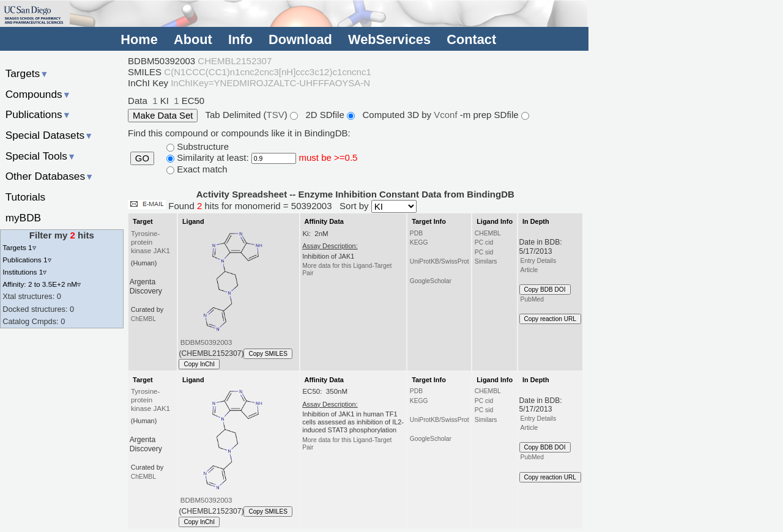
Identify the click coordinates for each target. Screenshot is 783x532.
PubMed (532, 299)
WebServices (389, 39)
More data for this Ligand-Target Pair (347, 269)
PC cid (484, 242)
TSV (276, 115)
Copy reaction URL (550, 319)
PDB (416, 233)
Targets (27, 73)
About (193, 39)
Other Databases (50, 176)
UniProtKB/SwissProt (440, 261)
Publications (38, 114)
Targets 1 (19, 247)
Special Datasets (50, 135)
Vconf (447, 115)
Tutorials (26, 197)
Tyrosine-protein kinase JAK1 (150, 242)
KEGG (419, 242)
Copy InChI (199, 364)
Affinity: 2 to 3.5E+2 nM (42, 284)
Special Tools (41, 156)
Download (300, 39)
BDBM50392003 (206, 342)
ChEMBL (143, 319)
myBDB (23, 218)
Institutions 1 (24, 272)
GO (142, 158)
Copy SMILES (268, 354)
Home (139, 39)
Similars (486, 261)
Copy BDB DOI (545, 290)
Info (240, 39)
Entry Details (538, 261)
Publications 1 (27, 260)
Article (529, 270)
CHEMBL (488, 233)
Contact (471, 39)
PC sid (484, 252)
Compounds (38, 94)
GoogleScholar (431, 281)
